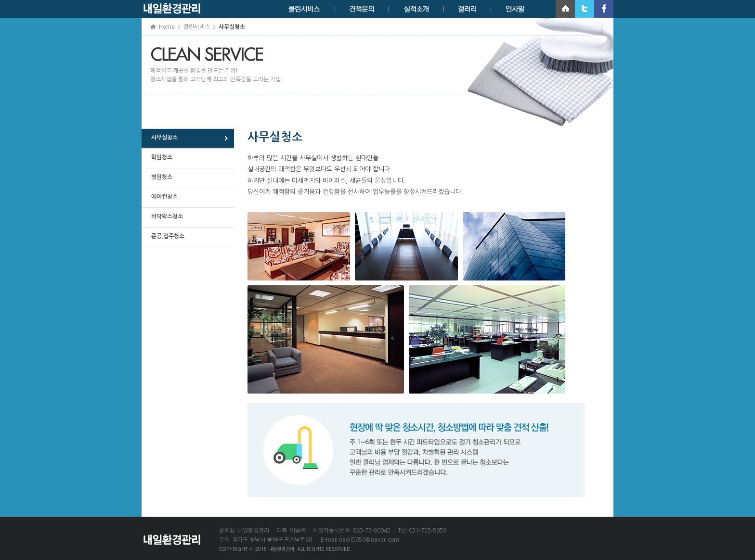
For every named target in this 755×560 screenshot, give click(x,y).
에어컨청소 (164, 197)
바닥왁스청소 (167, 216)
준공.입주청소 (168, 236)
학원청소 (162, 157)
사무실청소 (164, 138)
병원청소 (162, 177)
